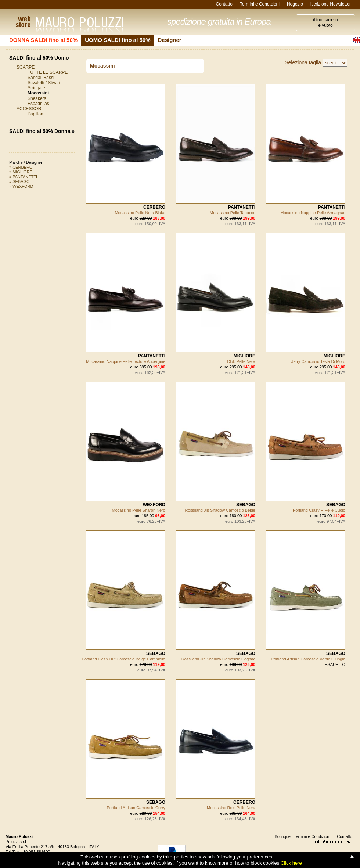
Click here (291, 863)
